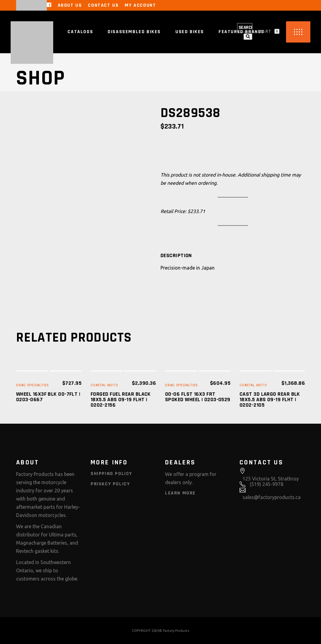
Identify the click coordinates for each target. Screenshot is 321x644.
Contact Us (103, 5)
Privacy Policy (110, 484)
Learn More (180, 493)
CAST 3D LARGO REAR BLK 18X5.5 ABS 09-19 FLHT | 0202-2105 (270, 399)
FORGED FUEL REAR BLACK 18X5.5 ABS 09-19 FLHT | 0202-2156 (121, 399)
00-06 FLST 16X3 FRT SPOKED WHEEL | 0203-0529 (198, 397)
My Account (140, 5)
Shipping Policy (111, 474)
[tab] (176, 256)
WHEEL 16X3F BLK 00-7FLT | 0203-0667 (48, 397)
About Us (70, 5)
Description (176, 256)
